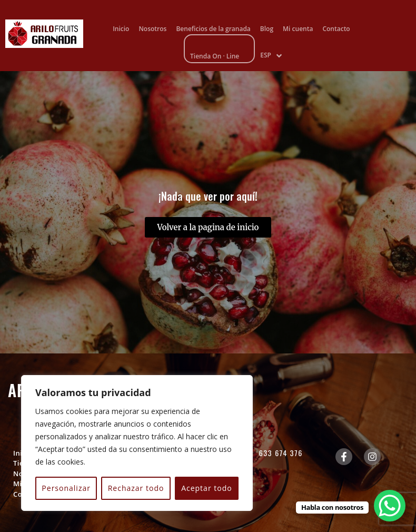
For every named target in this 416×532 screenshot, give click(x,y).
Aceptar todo (207, 488)
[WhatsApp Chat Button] (390, 506)
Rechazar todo (136, 488)
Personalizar (66, 488)
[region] (137, 443)
